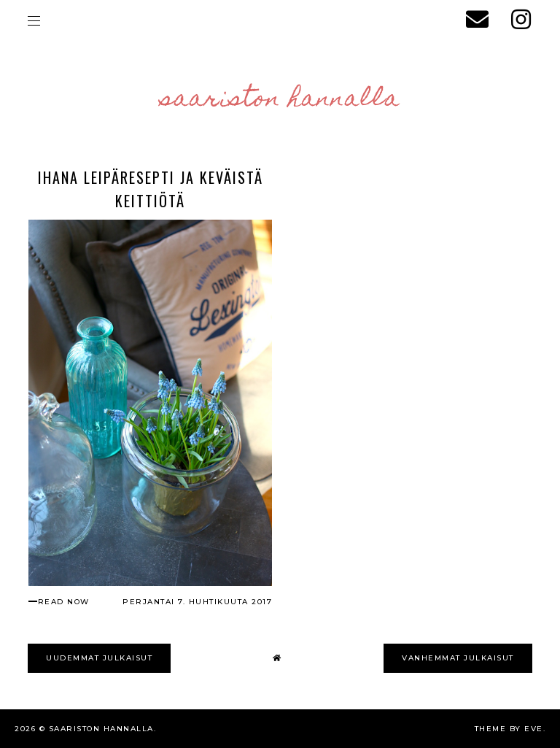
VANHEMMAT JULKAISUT (458, 658)
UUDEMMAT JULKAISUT (99, 658)
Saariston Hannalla (280, 100)
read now (64, 602)
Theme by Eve (509, 729)
